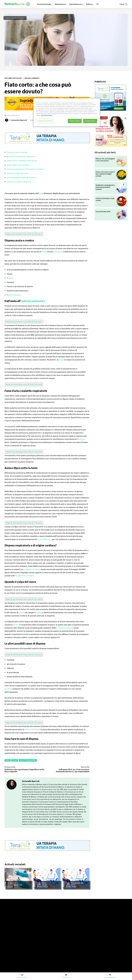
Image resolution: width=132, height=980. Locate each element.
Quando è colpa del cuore (17, 173)
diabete (39, 612)
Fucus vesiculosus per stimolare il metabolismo (74, 885)
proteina (8, 689)
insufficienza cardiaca (24, 576)
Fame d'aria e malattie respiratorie (22, 161)
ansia (44, 252)
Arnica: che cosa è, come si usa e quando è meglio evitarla (105, 174)
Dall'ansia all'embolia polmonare (21, 156)
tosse (61, 360)
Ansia (8, 760)
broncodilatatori (44, 539)
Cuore (15, 760)
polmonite (58, 252)
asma (41, 193)
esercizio (81, 439)
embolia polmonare (33, 301)
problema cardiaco (32, 569)
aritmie (16, 625)
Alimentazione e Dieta (15, 879)
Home (8, 18)
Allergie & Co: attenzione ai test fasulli (15, 885)
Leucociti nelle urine (103, 211)
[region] (67, 112)
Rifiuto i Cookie (75, 121)
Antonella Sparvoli (19, 120)
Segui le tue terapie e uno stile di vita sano (24, 234)
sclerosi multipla (32, 729)
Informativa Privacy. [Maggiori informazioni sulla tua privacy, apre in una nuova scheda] (47, 115)
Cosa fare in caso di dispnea (19, 182)
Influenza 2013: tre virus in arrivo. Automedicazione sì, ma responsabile (73, 770)
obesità (11, 278)
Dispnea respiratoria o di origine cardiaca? (25, 169)
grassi (22, 612)
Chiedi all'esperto (43, 879)
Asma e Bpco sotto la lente (18, 165)
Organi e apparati (32, 78)
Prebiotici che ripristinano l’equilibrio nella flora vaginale (24, 770)
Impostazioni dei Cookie (45, 121)
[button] (124, 4)
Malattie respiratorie (28, 760)
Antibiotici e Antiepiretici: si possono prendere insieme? (105, 187)
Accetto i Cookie (90, 121)
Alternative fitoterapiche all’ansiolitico (42, 885)
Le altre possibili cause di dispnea (21, 177)
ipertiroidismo (14, 295)
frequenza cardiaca (65, 628)
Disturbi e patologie (18, 18)
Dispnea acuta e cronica (17, 152)
